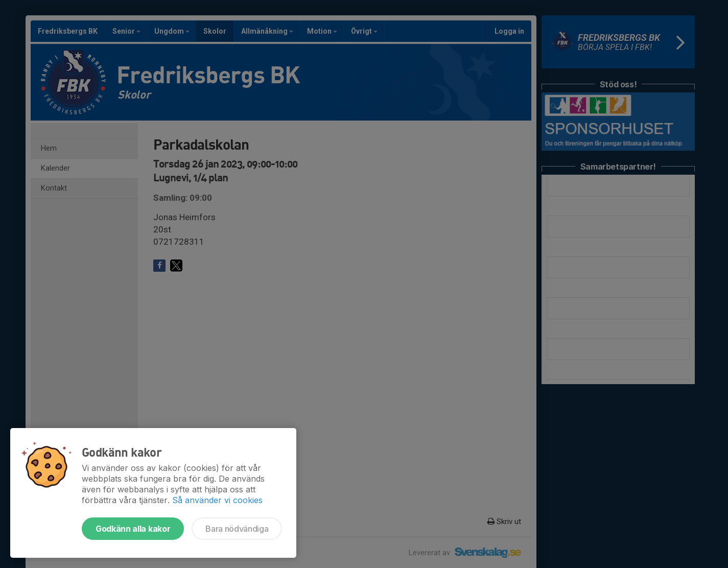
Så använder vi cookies (217, 500)
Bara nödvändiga (237, 529)
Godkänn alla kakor (133, 529)
